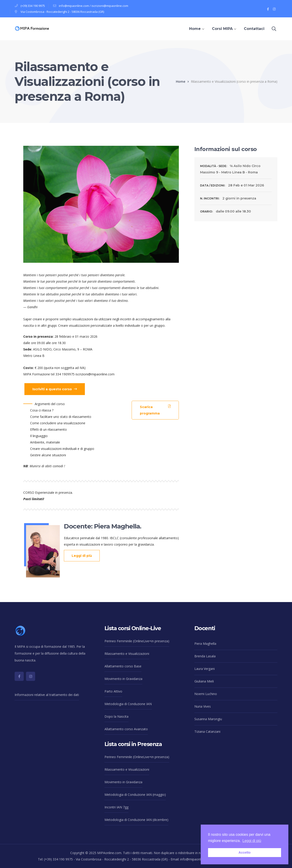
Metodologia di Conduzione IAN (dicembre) (136, 820)
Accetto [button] (245, 852)
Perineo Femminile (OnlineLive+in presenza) (137, 641)
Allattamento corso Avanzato (126, 729)
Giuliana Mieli (204, 681)
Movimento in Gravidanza (123, 679)
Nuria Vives (203, 706)
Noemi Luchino (206, 694)
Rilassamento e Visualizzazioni (127, 654)
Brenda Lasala (205, 656)
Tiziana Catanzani (207, 731)
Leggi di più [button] (252, 841)
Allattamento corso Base (123, 666)
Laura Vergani (205, 669)
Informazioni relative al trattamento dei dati (47, 695)
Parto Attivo (113, 691)
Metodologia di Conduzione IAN (128, 704)
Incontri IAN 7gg (116, 807)
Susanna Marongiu (208, 719)
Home (181, 81)
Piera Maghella (205, 644)
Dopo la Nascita (116, 716)
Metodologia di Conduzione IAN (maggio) (135, 795)
